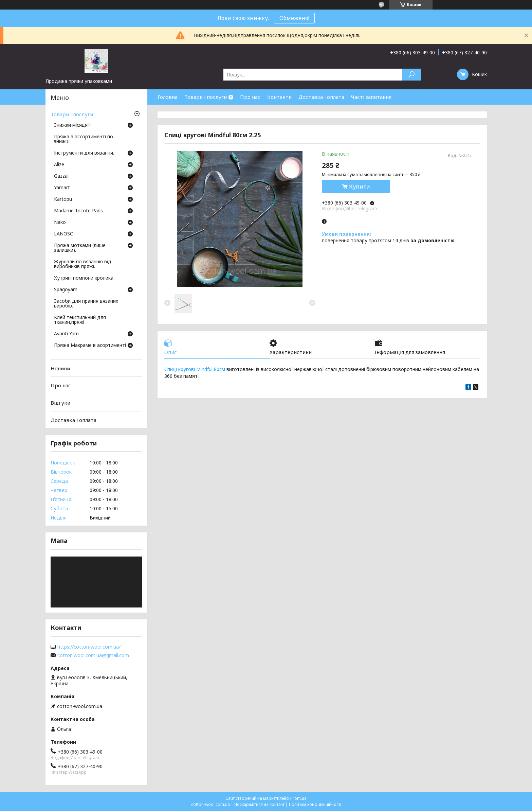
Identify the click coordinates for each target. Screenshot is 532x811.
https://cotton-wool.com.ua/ (89, 647)
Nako (60, 223)
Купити (360, 187)
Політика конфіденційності (315, 804)
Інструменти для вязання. (84, 153)
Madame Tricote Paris (78, 211)
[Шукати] (412, 75)
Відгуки (60, 403)
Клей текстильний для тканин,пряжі (80, 320)
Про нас (250, 97)
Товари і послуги (206, 97)
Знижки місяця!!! (72, 125)
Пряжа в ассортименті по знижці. (84, 139)
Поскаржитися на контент (259, 804)
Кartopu (63, 199)
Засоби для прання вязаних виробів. (86, 304)
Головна (168, 97)
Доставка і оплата (321, 97)
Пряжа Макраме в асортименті (90, 346)
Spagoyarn (66, 290)
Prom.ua (298, 798)
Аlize (59, 165)
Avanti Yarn (66, 334)
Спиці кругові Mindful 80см (195, 369)
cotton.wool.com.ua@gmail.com (93, 655)
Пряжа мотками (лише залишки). (80, 248)
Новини (60, 368)
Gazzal (61, 176)
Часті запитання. (372, 97)
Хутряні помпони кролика (84, 278)
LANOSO (64, 234)
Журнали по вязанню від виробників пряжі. (83, 264)
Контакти (279, 97)
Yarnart (62, 188)
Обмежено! (294, 18)
